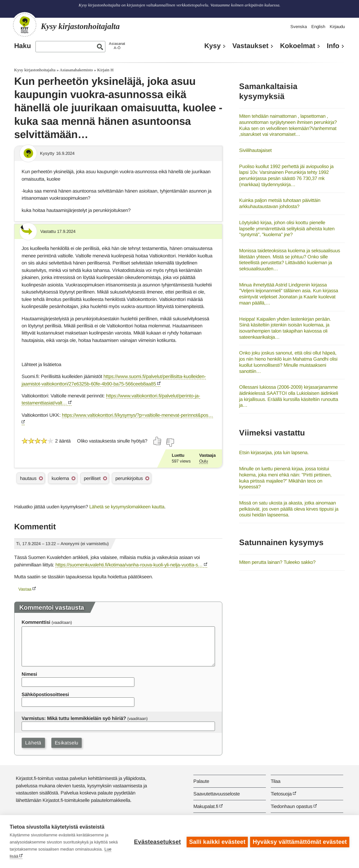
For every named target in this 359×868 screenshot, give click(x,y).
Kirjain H (106, 70)
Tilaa (276, 781)
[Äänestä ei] (170, 443)
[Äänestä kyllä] (158, 441)
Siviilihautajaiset (255, 150)
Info (333, 46)
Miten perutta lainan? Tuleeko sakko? (277, 562)
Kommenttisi (36, 622)
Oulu (204, 461)
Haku (23, 46)
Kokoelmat (298, 46)
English (318, 27)
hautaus (28, 478)
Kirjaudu (337, 27)
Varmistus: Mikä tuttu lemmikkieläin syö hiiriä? (74, 718)
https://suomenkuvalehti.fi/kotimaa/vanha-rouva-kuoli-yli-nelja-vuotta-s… (129, 565)
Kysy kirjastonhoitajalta (35, 70)
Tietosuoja (281, 794)
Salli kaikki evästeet (216, 842)
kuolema (60, 478)
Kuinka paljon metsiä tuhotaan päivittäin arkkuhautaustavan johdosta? (280, 203)
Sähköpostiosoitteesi (45, 694)
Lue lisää (47, 856)
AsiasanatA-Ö (117, 46)
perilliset (92, 478)
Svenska (299, 27)
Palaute (201, 781)
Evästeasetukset (156, 842)
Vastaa (25, 589)
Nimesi (29, 674)
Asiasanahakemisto (76, 70)
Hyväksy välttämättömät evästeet (300, 842)
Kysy (213, 46)
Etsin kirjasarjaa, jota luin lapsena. (274, 452)
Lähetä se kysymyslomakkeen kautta (127, 507)
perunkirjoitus (129, 478)
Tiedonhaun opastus (291, 806)
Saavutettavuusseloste (217, 794)
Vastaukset (250, 46)
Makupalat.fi (206, 806)
